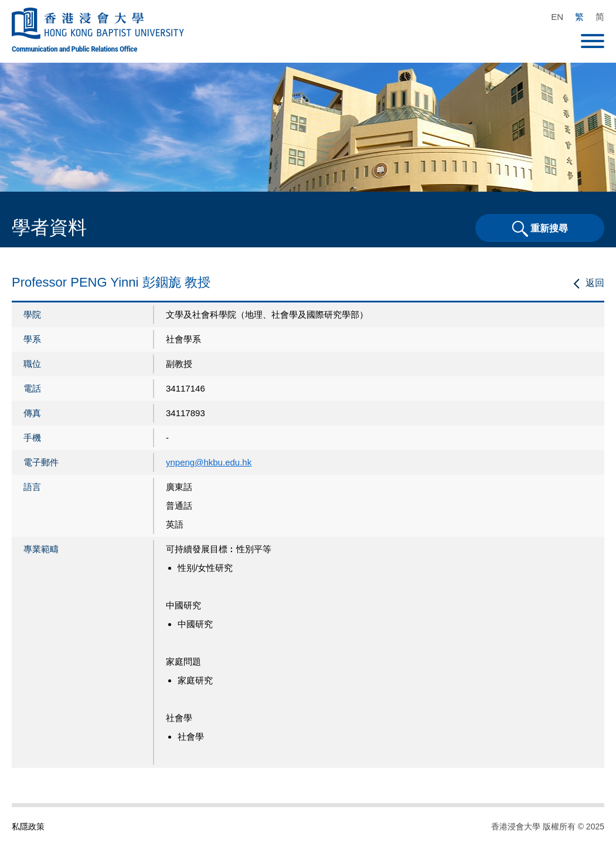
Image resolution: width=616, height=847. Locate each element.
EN (557, 17)
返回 (595, 283)
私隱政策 (28, 826)
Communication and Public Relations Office (74, 49)
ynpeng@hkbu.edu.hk (209, 462)
